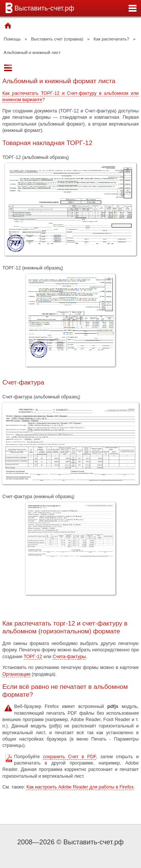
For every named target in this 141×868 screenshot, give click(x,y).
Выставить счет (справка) (57, 39)
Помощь (12, 39)
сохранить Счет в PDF (69, 757)
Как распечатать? (111, 39)
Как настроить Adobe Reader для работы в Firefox (80, 787)
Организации (16, 674)
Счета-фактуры (69, 657)
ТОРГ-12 (33, 657)
